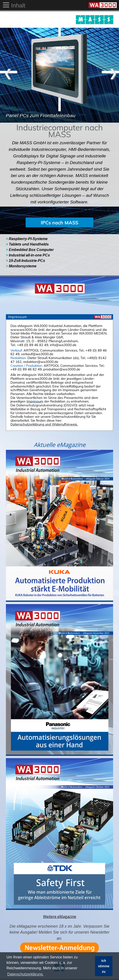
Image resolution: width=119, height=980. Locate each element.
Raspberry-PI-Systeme (27, 239)
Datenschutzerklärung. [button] (25, 974)
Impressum (35, 401)
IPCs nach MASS (59, 223)
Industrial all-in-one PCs (28, 255)
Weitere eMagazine (60, 917)
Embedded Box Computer (31, 250)
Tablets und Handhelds (27, 244)
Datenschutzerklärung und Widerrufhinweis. (44, 424)
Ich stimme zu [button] (104, 966)
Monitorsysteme (21, 266)
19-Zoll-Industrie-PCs (26, 261)
